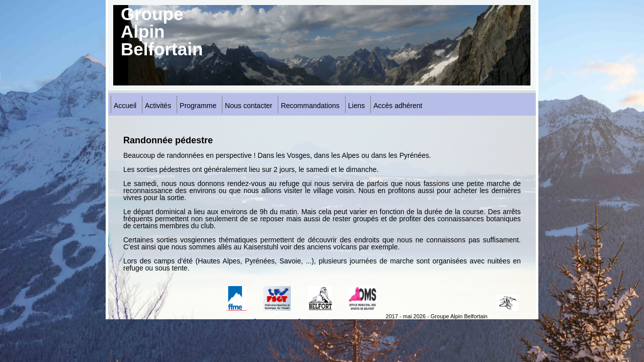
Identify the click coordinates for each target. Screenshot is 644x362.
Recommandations (310, 106)
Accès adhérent (398, 106)
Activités (158, 106)
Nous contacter (249, 106)
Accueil (125, 106)
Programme (198, 106)
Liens (356, 106)
